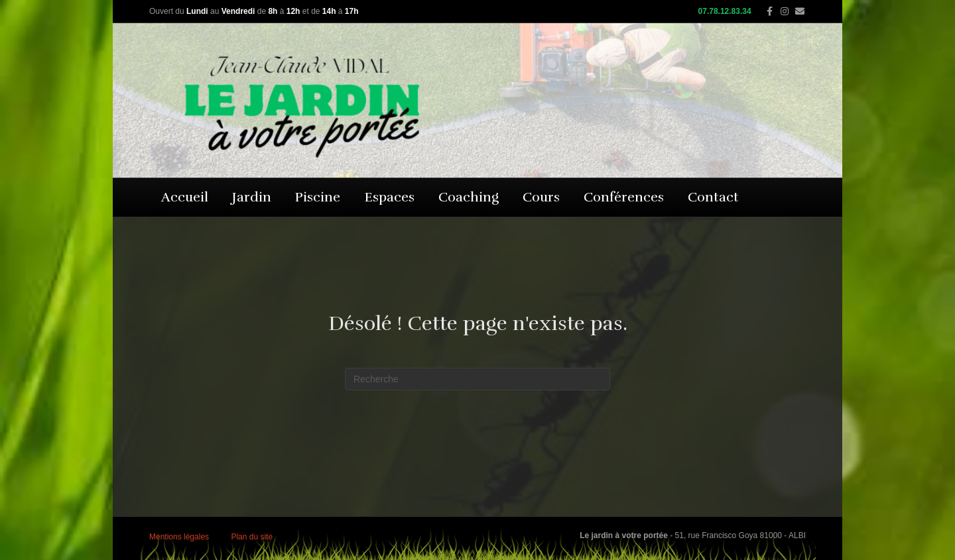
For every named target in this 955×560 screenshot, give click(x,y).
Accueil (185, 197)
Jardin (252, 197)
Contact (713, 197)
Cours (541, 197)
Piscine (318, 197)
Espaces (389, 197)
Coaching (469, 197)
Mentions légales (179, 537)
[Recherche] (477, 379)
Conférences (624, 197)
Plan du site (252, 537)
